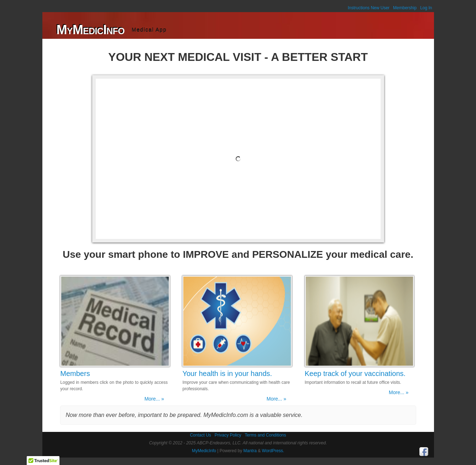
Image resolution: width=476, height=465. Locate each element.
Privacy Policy (228, 435)
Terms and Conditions (265, 435)
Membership (405, 8)
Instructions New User (369, 8)
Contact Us (200, 435)
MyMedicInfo (91, 30)
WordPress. (273, 451)
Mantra (250, 451)
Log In (426, 8)
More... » (154, 399)
